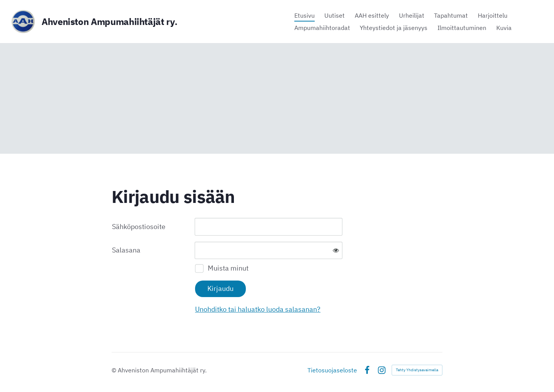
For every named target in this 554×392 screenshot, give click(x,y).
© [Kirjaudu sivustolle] (115, 370)
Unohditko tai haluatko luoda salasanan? (258, 309)
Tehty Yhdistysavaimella (417, 370)
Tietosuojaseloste (332, 370)
